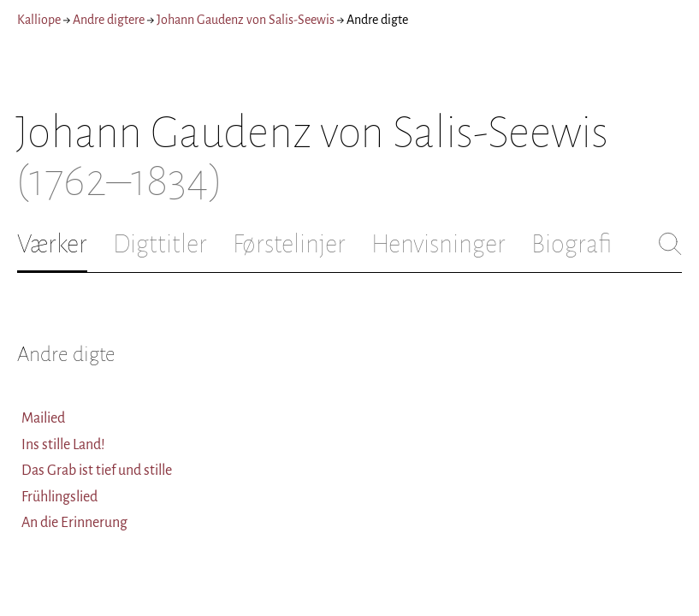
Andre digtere (109, 20)
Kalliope (39, 20)
